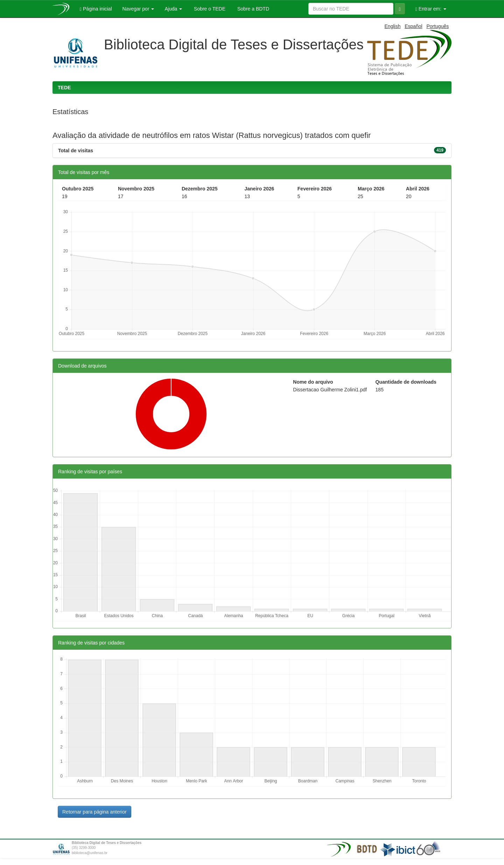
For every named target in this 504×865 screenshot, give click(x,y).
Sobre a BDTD (253, 9)
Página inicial (96, 9)
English (393, 26)
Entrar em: (431, 9)
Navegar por (138, 9)
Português (437, 26)
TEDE (64, 88)
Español (414, 26)
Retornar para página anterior (94, 812)
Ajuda (173, 9)
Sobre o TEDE (209, 9)
